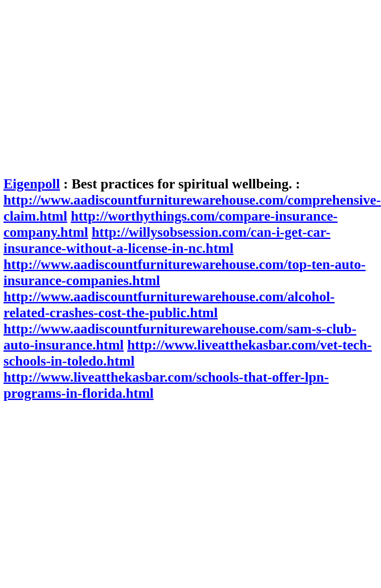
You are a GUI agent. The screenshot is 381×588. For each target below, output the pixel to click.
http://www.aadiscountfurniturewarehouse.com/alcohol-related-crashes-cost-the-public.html (169, 304)
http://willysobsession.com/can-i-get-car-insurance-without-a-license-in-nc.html (167, 240)
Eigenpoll (32, 184)
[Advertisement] (82, 85)
